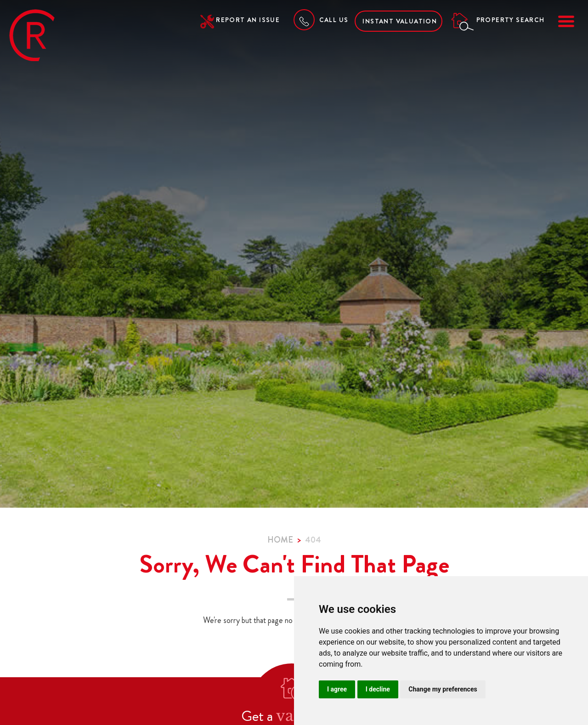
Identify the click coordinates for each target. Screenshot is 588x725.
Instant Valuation (400, 21)
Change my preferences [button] (443, 689)
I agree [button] (337, 689)
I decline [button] (378, 689)
